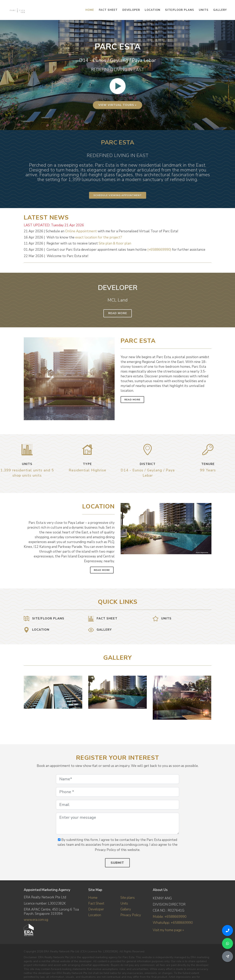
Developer (96, 909)
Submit (117, 863)
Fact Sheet (96, 903)
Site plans (128, 898)
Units (124, 903)
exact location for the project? (99, 237)
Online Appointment (81, 231)
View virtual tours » (117, 118)
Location (95, 915)
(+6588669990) (159, 250)
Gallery (126, 909)
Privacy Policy (131, 915)
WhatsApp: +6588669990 (173, 923)
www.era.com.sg (36, 920)
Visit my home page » (168, 930)
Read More (118, 313)
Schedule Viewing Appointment (118, 195)
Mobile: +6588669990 (170, 917)
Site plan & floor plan (115, 243)
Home (93, 898)
